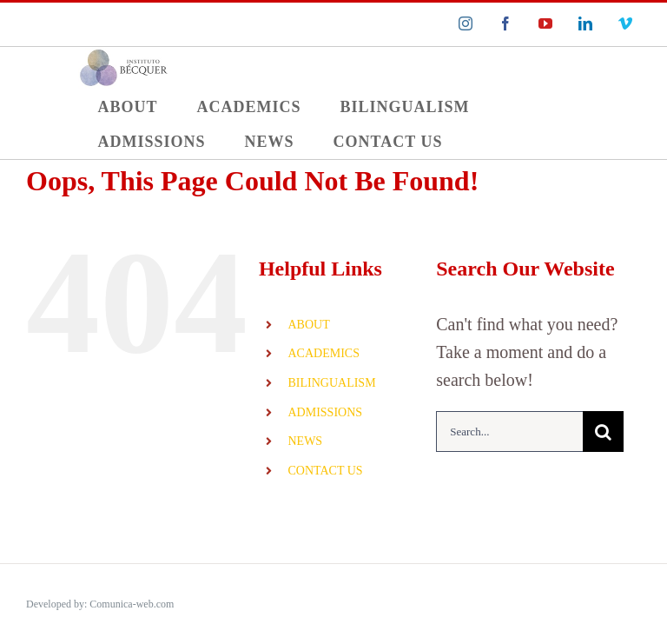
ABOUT (308, 325)
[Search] (603, 432)
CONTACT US (325, 471)
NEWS (305, 441)
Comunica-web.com (132, 604)
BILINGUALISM (331, 383)
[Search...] (509, 432)
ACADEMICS (323, 353)
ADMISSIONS (325, 412)
